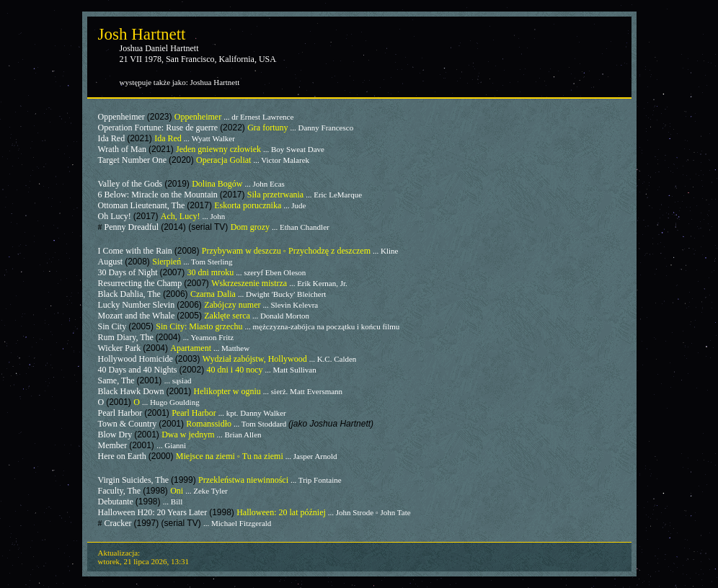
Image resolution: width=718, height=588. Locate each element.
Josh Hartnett (142, 34)
